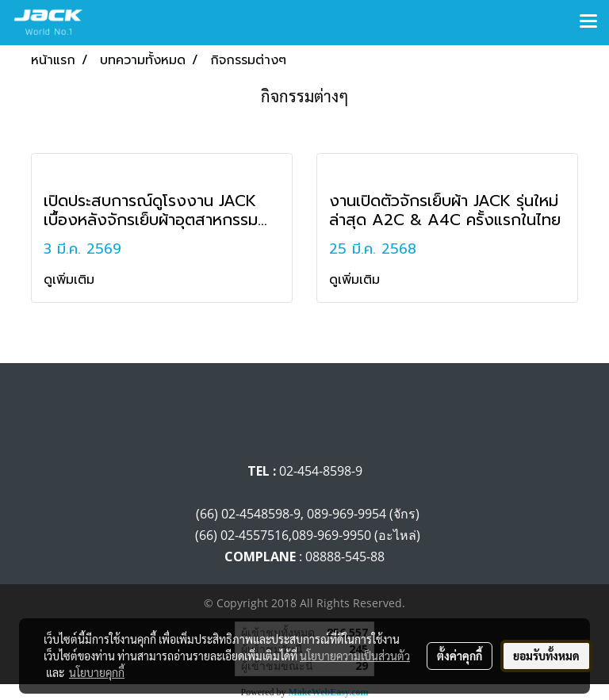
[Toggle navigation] (588, 22)
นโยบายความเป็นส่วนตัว (355, 656)
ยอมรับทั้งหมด (546, 656)
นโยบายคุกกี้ (97, 672)
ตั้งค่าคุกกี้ (460, 656)
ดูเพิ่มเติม (71, 280)
